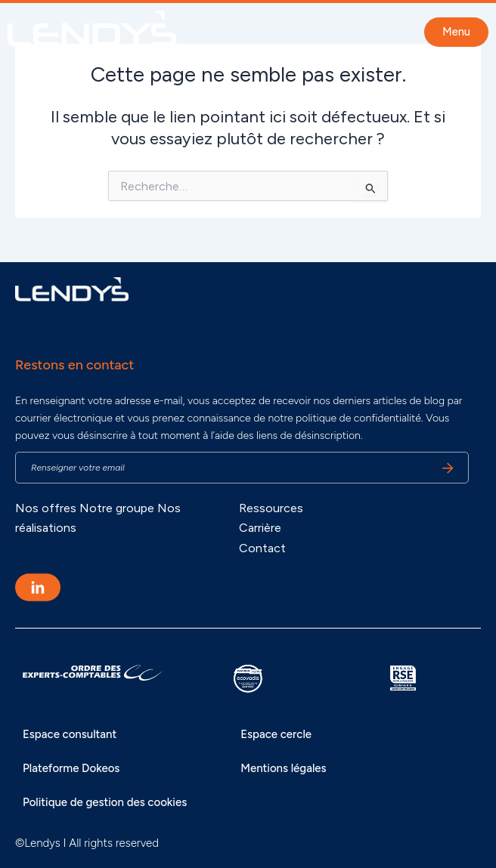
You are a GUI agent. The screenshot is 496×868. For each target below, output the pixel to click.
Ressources (271, 508)
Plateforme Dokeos (71, 768)
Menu (456, 32)
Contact (262, 548)
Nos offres (46, 508)
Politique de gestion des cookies (105, 802)
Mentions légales (283, 768)
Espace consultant (70, 734)
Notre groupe (117, 508)
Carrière (260, 528)
